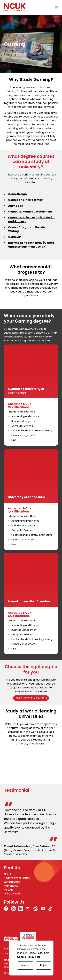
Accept (25, 965)
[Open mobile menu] (55, 7)
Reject (44, 965)
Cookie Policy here (29, 957)
